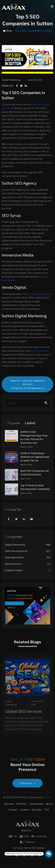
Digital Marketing (11, 80)
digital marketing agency (37, 294)
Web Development (27, 553)
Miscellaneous (27, 566)
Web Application (27, 560)
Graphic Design (27, 573)
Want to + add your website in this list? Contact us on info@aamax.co (28, 386)
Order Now (27, 785)
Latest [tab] (30, 425)
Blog (7, 31)
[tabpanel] (27, 465)
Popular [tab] (14, 425)
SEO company (40, 351)
